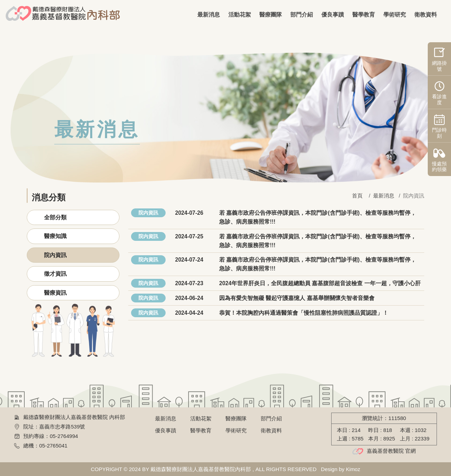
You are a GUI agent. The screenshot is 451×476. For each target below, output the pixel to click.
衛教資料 (426, 15)
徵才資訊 (55, 274)
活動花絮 (240, 15)
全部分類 (55, 217)
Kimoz (353, 469)
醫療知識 (55, 236)
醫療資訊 (55, 293)
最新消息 (209, 15)
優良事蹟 (333, 15)
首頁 (357, 196)
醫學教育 (364, 15)
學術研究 (395, 15)
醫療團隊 (271, 15)
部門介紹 (302, 15)
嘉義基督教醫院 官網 (391, 451)
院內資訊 (55, 255)
